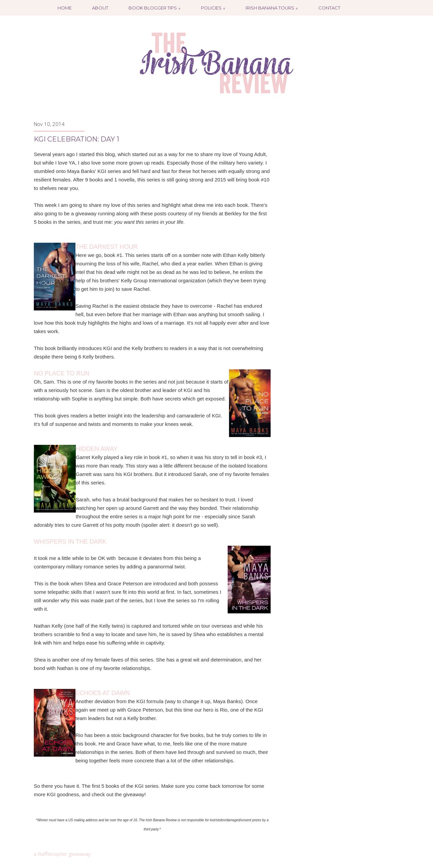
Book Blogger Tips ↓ (155, 8)
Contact (329, 8)
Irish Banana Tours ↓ (272, 8)
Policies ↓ (213, 8)
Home (65, 8)
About (100, 8)
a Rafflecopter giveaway (62, 854)
